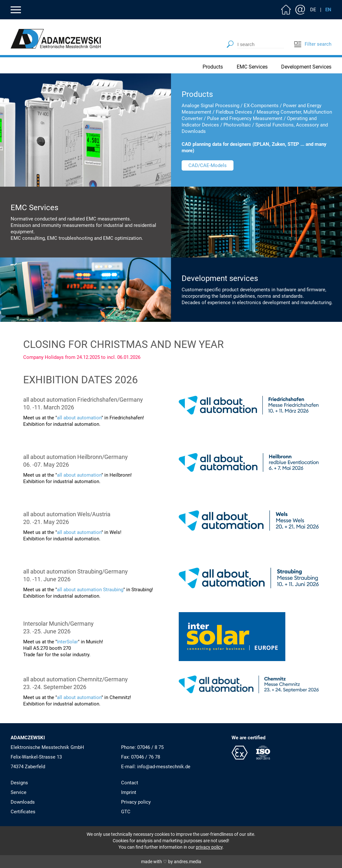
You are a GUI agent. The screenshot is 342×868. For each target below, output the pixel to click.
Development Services (306, 67)
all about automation (79, 418)
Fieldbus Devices (234, 112)
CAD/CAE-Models (208, 165)
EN (328, 10)
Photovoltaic (237, 125)
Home (286, 10)
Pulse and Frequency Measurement (245, 118)
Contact (300, 10)
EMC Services (252, 67)
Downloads (23, 802)
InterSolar (67, 642)
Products (213, 67)
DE (313, 10)
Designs (19, 783)
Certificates (23, 812)
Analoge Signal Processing (210, 106)
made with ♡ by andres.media (171, 862)
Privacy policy (136, 802)
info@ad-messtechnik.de (164, 767)
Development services (220, 278)
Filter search (313, 44)
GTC (126, 812)
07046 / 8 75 (150, 747)
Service (19, 792)
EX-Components (261, 106)
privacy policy (209, 847)
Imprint (129, 792)
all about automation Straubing (90, 590)
